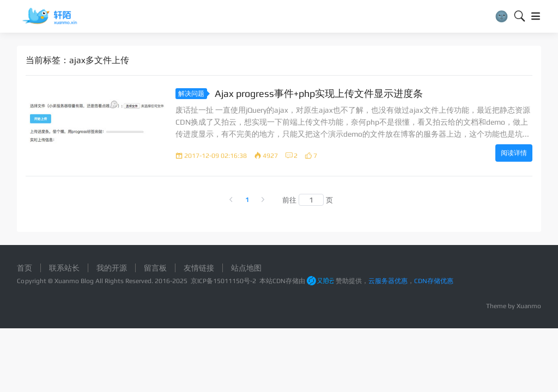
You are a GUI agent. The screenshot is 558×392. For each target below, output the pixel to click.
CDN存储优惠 (434, 281)
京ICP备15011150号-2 (223, 281)
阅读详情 (514, 153)
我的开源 (112, 268)
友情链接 (199, 268)
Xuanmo (529, 306)
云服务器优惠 (388, 281)
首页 (25, 268)
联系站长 (64, 268)
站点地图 (246, 268)
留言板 (155, 268)
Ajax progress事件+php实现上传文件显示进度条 (319, 93)
